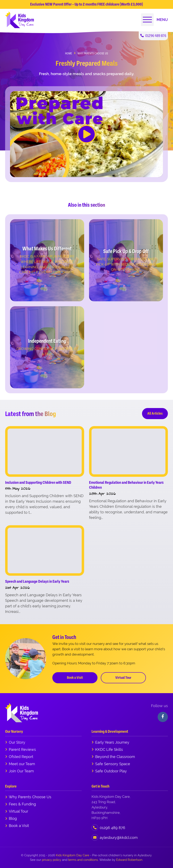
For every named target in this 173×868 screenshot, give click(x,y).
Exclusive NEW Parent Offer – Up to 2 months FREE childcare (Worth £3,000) (86, 4)
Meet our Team (22, 764)
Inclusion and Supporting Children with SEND (38, 482)
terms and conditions (83, 860)
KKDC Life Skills (109, 749)
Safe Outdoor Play (111, 771)
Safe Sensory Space (113, 764)
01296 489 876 (153, 36)
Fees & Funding (22, 804)
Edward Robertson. (130, 860)
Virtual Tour (123, 678)
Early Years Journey (112, 742)
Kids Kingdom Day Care (73, 855)
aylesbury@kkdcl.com (119, 838)
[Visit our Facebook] (163, 717)
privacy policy (52, 860)
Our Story (17, 742)
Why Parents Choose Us (30, 797)
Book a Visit (75, 678)
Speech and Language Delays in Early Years (37, 581)
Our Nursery (14, 731)
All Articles (155, 413)
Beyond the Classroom (115, 757)
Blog (13, 818)
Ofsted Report (21, 757)
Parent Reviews (22, 749)
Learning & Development (110, 731)
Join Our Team (21, 771)
